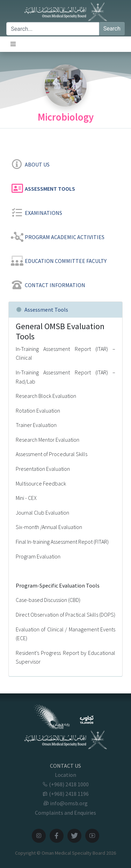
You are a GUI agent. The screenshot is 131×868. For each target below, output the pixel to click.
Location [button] (65, 775)
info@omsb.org (65, 803)
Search (112, 29)
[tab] (65, 163)
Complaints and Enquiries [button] (65, 813)
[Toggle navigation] (13, 44)
